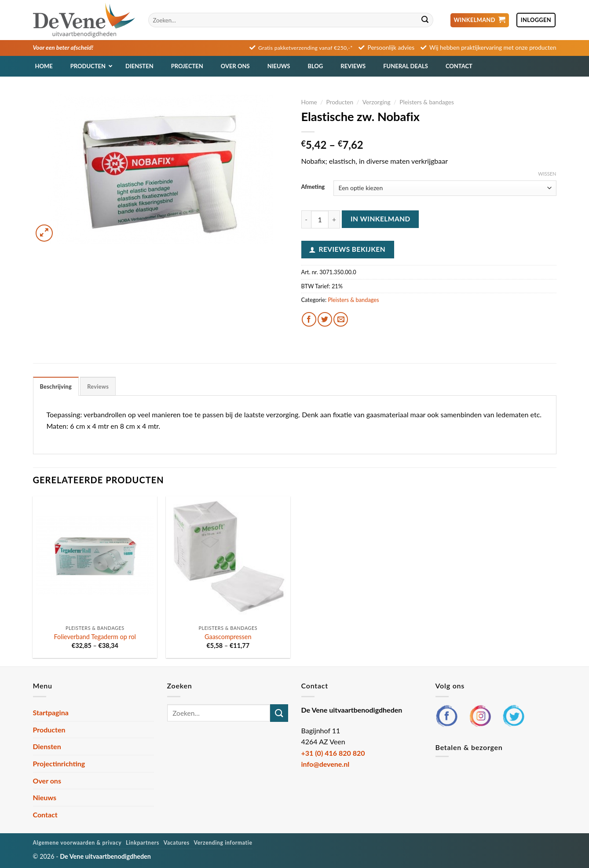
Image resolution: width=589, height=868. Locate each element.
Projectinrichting (59, 763)
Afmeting (313, 187)
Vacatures (177, 843)
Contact (45, 815)
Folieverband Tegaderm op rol (95, 637)
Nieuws (45, 797)
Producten (340, 102)
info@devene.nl (326, 764)
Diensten (47, 746)
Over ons (47, 781)
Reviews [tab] (98, 386)
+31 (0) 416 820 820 (333, 753)
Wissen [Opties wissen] (547, 174)
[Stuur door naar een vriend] (341, 319)
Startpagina (51, 712)
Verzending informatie (223, 843)
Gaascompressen (228, 637)
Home (309, 102)
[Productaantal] (320, 219)
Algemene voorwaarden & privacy (77, 843)
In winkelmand (380, 219)
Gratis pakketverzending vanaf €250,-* (305, 48)
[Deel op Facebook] (309, 319)
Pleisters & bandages (426, 102)
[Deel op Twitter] (325, 319)
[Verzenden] (425, 20)
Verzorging (377, 102)
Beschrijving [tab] (56, 386)
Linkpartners (143, 843)
